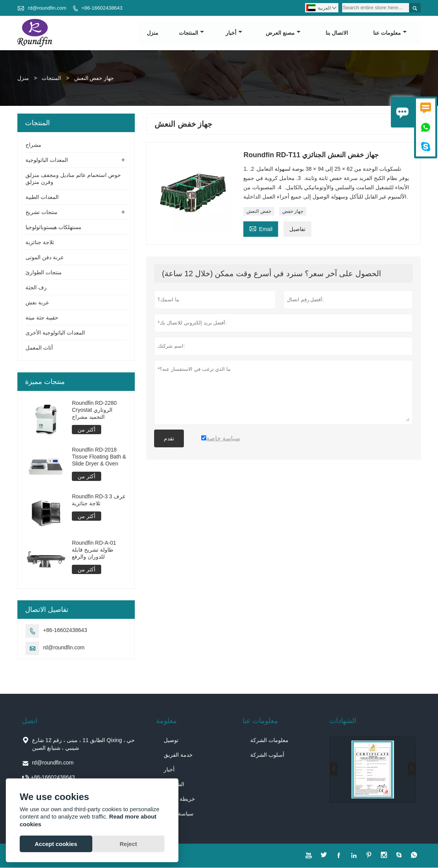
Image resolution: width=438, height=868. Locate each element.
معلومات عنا (390, 33)
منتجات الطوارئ (44, 273)
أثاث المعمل (39, 348)
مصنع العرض (283, 33)
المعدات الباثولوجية (47, 160)
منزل (153, 33)
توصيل (171, 741)
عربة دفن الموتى (45, 258)
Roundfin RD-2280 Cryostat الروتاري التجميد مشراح (94, 410)
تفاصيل (297, 229)
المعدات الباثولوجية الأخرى (55, 333)
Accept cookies (56, 844)
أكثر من (87, 430)
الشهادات (343, 721)
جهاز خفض (293, 212)
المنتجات (191, 33)
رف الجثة (36, 288)
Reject (128, 844)
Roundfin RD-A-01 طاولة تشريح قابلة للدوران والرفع (94, 550)
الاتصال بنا (337, 33)
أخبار (234, 33)
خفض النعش (259, 212)
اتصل (30, 721)
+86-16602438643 (102, 8)
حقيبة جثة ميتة (42, 318)
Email (261, 228)
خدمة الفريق (178, 755)
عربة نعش (37, 303)
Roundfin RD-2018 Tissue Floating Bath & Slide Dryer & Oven (99, 457)
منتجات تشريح (42, 212)
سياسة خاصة (179, 814)
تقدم (169, 439)
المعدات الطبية (42, 197)
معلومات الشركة (269, 741)
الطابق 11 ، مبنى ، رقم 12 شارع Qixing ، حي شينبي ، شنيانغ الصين (84, 744)
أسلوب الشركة (267, 755)
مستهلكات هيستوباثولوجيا (53, 228)
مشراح (33, 145)
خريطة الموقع (179, 799)
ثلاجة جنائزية (40, 243)
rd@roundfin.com (47, 8)
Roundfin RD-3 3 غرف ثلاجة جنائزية (98, 500)
